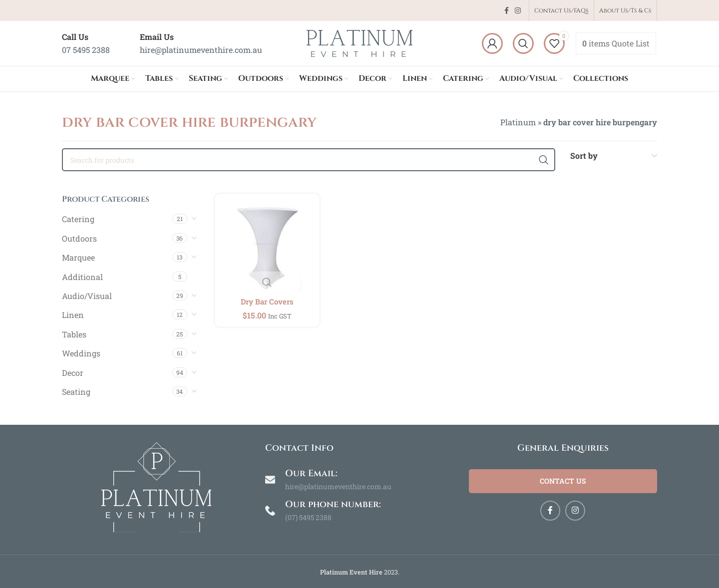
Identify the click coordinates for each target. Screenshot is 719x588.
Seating (76, 392)
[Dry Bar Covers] (266, 245)
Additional (82, 277)
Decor (73, 373)
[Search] (523, 43)
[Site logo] (359, 42)
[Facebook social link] (507, 11)
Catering (78, 219)
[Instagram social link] (518, 11)
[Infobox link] (86, 43)
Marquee (78, 257)
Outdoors (79, 238)
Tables (74, 334)
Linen (73, 315)
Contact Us (563, 483)
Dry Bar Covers (266, 299)
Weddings (81, 353)
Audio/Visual (87, 296)
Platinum (518, 122)
